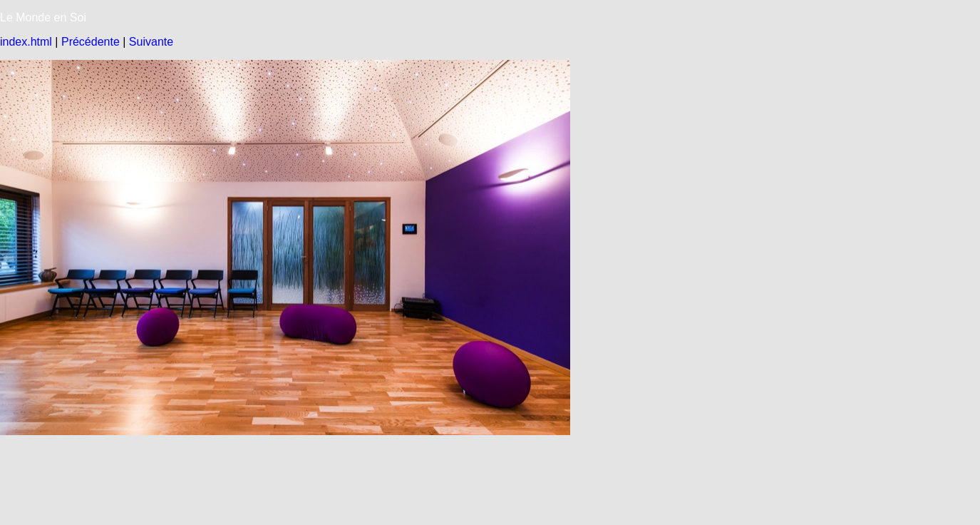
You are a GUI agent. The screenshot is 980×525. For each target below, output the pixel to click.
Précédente (91, 42)
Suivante (151, 42)
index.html (26, 42)
